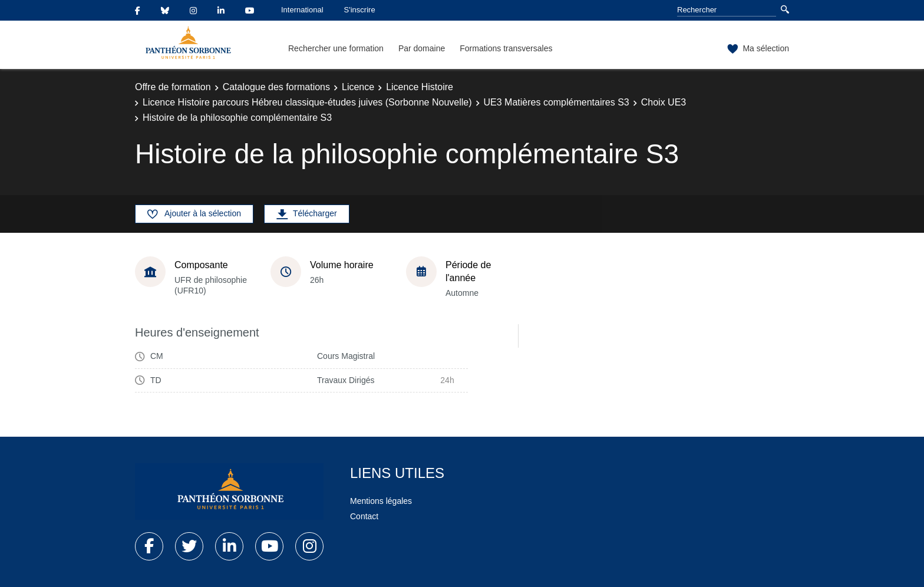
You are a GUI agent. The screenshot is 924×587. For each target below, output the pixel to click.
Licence (358, 87)
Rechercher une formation (336, 48)
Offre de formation (173, 87)
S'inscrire (360, 10)
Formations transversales (506, 48)
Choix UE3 (664, 102)
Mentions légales (381, 501)
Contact (364, 516)
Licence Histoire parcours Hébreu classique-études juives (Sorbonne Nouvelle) (307, 102)
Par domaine (422, 48)
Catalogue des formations (276, 87)
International (302, 10)
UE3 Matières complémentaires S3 (557, 102)
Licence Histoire (420, 87)
